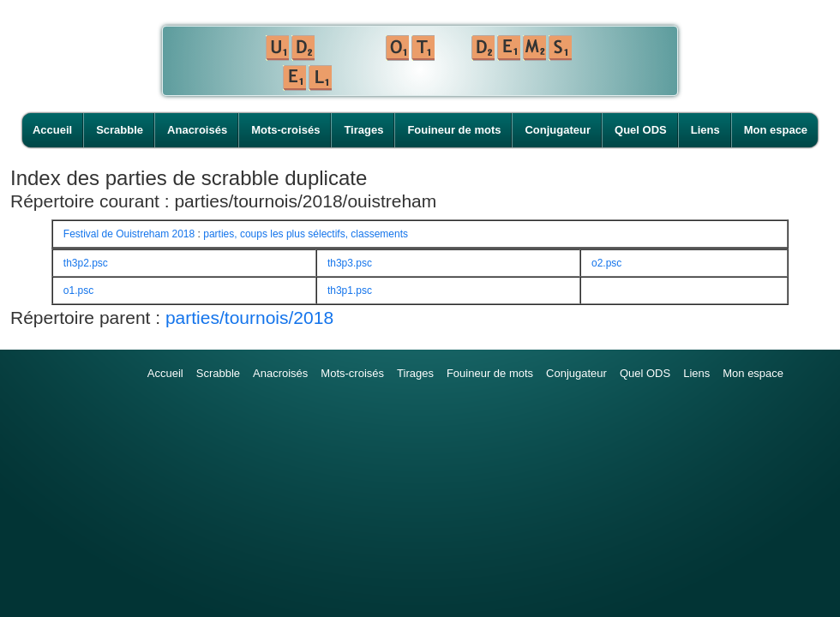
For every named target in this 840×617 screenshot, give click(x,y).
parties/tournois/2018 (249, 317)
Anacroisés (197, 130)
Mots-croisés (285, 130)
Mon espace (776, 130)
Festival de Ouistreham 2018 (129, 234)
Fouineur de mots (454, 130)
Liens (705, 130)
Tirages (363, 130)
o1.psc (78, 291)
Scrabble (120, 130)
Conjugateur (558, 130)
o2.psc (606, 263)
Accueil (52, 130)
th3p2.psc (86, 263)
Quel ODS (641, 130)
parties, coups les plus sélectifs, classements (306, 234)
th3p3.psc (350, 263)
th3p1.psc (350, 291)
